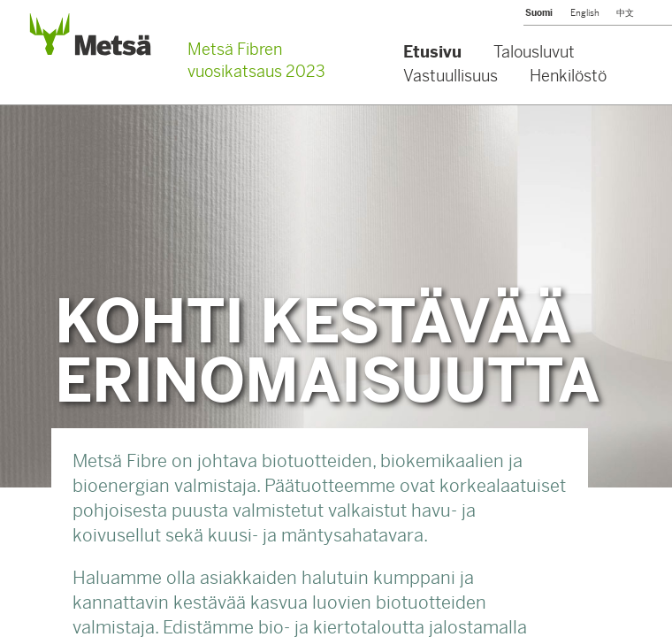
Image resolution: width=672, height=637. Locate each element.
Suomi (539, 13)
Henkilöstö (568, 76)
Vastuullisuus (451, 76)
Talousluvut (534, 52)
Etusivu (432, 52)
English (585, 13)
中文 (625, 13)
